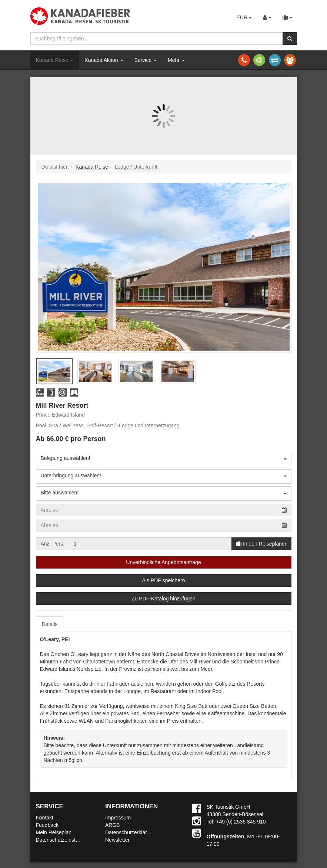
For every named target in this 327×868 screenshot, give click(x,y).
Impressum (118, 818)
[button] (40, 392)
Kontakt (45, 818)
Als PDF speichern (164, 580)
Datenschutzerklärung (130, 832)
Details (50, 624)
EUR (244, 17)
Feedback (47, 825)
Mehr (176, 60)
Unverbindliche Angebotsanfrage (163, 562)
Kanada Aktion (104, 60)
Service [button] (146, 60)
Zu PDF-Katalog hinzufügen (163, 599)
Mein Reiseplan (54, 832)
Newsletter (117, 840)
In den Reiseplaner (261, 544)
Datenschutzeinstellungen (66, 840)
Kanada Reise (55, 60)
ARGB (113, 825)
